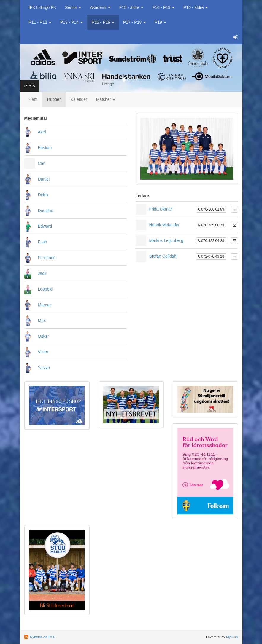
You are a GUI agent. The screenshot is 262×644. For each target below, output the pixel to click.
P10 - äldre (196, 7)
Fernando (47, 258)
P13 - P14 (72, 22)
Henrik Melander (165, 225)
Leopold (45, 289)
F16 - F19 (163, 7)
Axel (42, 132)
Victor (43, 352)
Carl (42, 163)
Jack (42, 273)
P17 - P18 (134, 22)
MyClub (232, 637)
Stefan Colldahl (163, 256)
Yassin (44, 368)
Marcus (45, 305)
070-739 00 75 (211, 225)
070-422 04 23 (211, 241)
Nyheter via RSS (43, 637)
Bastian (45, 148)
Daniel (44, 179)
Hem (33, 99)
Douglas (46, 211)
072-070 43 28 (211, 256)
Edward (45, 226)
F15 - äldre (131, 7)
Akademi (100, 7)
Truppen (54, 99)
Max (42, 321)
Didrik (43, 195)
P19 (160, 22)
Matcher (106, 99)
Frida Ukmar (161, 209)
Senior (73, 7)
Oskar (43, 336)
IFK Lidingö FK (43, 7)
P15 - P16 (103, 22)
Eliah (43, 242)
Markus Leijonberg (166, 240)
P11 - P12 (40, 22)
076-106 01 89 (211, 209)
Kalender (79, 99)
